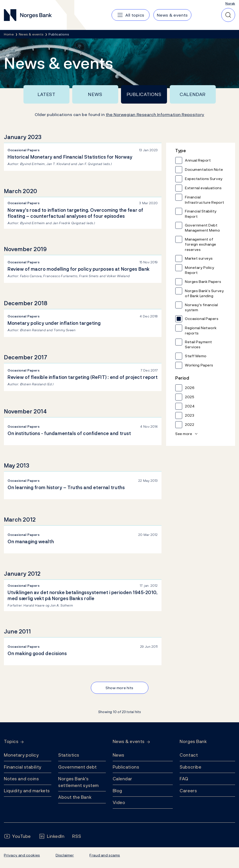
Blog (117, 791)
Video (119, 802)
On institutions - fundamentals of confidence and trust (69, 433)
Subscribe (190, 767)
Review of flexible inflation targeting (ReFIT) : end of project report (83, 377)
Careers (188, 791)
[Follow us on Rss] (77, 836)
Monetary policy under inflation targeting (54, 323)
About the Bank (75, 797)
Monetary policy (21, 755)
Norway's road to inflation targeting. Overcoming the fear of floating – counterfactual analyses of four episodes (75, 213)
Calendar (193, 94)
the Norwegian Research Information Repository (155, 115)
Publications (144, 94)
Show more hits (119, 688)
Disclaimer (65, 855)
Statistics (69, 755)
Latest (46, 94)
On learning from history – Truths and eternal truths (66, 488)
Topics (11, 742)
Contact (189, 755)
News (95, 94)
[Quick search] (228, 15)
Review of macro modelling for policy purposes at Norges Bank (79, 269)
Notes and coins (21, 779)
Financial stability (23, 767)
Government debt (77, 767)
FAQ (184, 779)
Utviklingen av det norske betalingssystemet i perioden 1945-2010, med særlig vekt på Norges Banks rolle (83, 595)
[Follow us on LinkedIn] (52, 836)
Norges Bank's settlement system (79, 782)
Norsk (230, 3)
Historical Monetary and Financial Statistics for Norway (70, 157)
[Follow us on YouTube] (17, 836)
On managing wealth (31, 542)
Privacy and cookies (22, 855)
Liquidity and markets (27, 791)
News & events (129, 742)
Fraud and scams (105, 855)
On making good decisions (37, 653)
